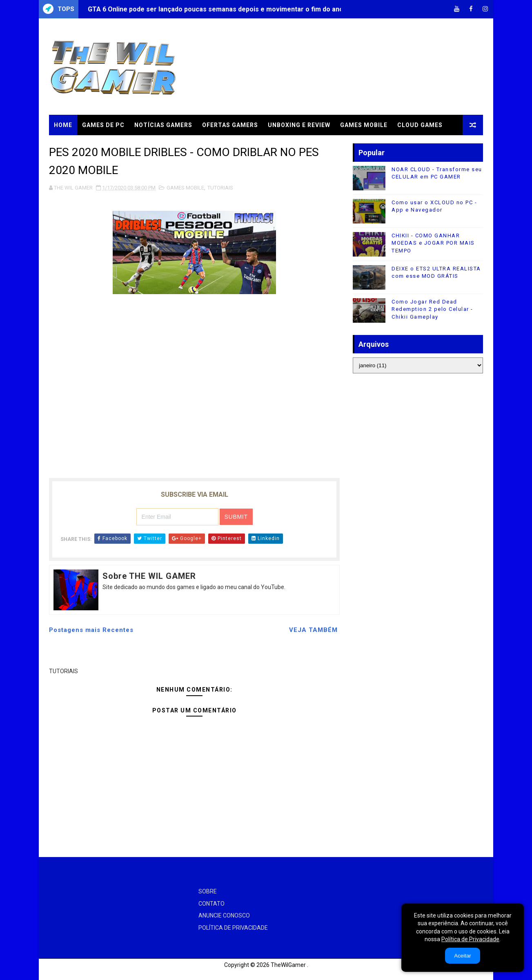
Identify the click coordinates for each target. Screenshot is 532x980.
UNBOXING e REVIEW (299, 125)
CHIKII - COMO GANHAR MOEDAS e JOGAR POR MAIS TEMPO (433, 243)
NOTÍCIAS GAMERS (163, 125)
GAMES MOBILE (364, 125)
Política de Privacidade (470, 939)
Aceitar (462, 956)
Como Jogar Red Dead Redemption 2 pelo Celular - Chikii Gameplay (432, 309)
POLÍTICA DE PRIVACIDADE (233, 928)
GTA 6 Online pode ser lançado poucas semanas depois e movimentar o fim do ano (216, 9)
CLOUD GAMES (420, 125)
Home (63, 125)
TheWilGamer (288, 965)
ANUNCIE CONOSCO (224, 915)
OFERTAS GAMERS (230, 125)
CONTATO (211, 904)
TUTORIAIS (71, 145)
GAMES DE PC (103, 125)
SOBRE (208, 891)
